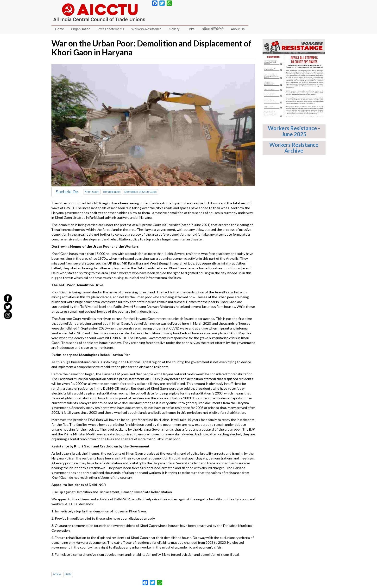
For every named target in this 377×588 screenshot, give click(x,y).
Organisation (81, 29)
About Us (238, 29)
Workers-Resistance (146, 29)
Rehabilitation (112, 192)
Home (60, 29)
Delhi (68, 574)
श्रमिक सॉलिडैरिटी (213, 29)
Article (57, 574)
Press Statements (111, 29)
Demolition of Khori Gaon (140, 192)
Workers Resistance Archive (294, 148)
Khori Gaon (92, 192)
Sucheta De (67, 192)
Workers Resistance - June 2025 (294, 131)
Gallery (174, 29)
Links (191, 29)
